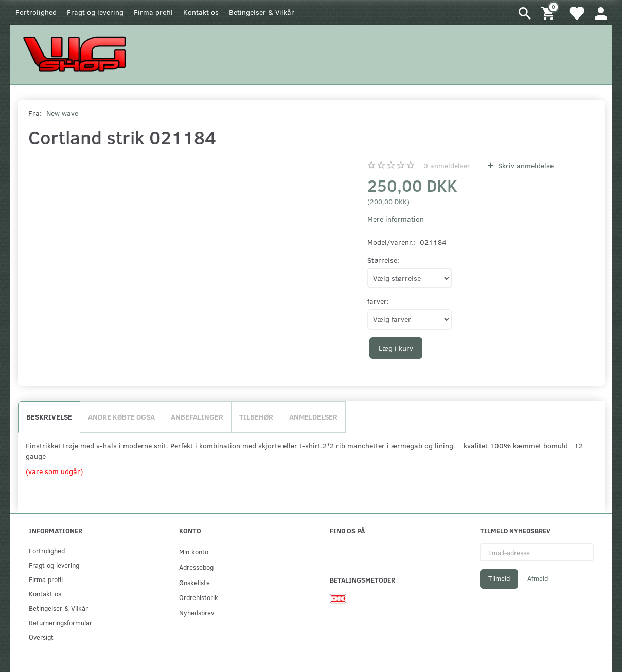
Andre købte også (121, 417)
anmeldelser (447, 165)
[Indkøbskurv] (549, 13)
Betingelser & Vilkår (262, 12)
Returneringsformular (60, 622)
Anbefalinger (197, 417)
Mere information (396, 219)
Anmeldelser (313, 417)
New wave (62, 113)
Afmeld (538, 578)
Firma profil (153, 12)
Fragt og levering (95, 12)
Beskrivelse (49, 417)
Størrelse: (383, 260)
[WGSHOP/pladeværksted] (77, 54)
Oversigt (41, 637)
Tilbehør (256, 417)
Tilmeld (499, 578)
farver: (378, 301)
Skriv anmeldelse (525, 165)
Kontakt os (201, 12)
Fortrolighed (36, 12)
